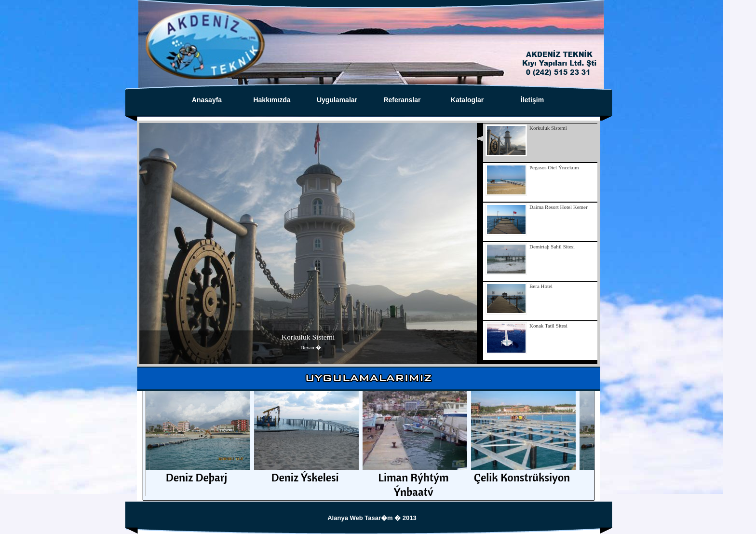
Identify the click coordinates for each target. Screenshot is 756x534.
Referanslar (402, 100)
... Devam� (308, 347)
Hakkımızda (272, 100)
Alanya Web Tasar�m (361, 518)
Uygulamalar (337, 100)
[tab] (537, 143)
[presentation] (540, 143)
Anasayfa (207, 100)
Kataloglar (467, 100)
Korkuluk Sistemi (308, 337)
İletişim (532, 100)
